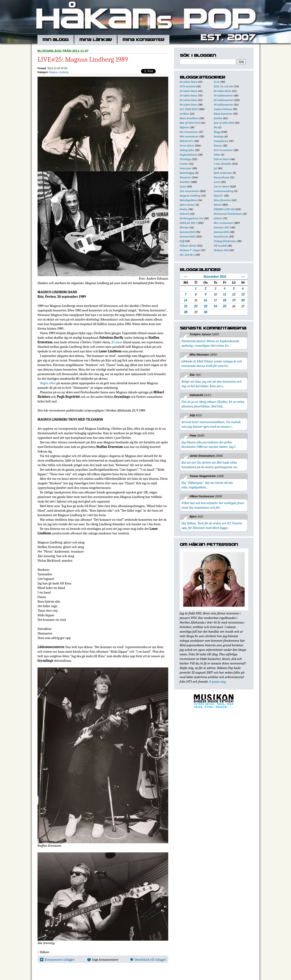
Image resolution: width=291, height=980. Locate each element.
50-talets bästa (188, 91)
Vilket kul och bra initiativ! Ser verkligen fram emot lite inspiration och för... (213, 505)
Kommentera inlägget (57, 960)
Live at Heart (221, 186)
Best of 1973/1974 (190, 123)
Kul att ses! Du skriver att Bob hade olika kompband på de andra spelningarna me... (210, 465)
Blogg (217, 132)
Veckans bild (221, 250)
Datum (218, 145)
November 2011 (215, 277)
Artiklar (184, 114)
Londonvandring (223, 191)
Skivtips (184, 227)
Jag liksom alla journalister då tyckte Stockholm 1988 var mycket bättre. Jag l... (209, 445)
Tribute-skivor (188, 246)
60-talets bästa (222, 91)
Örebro (184, 209)
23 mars (117, 342)
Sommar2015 (221, 232)
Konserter (185, 177)
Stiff (182, 241)
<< (186, 277)
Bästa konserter (223, 114)
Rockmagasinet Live (191, 218)
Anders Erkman (223, 109)
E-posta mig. (218, 682)
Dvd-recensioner (223, 150)
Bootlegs (219, 136)
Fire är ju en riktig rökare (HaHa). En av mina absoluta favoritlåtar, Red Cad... (213, 404)
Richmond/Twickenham (228, 214)
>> (243, 277)
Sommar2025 (187, 236)
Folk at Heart (222, 159)
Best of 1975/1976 (224, 123)
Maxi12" (219, 196)
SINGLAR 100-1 (188, 223)
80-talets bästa (188, 100)
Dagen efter (48, 383)
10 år (217, 82)
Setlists (218, 218)
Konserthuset (222, 177)
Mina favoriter (222, 200)
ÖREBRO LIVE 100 (224, 209)
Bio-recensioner (189, 132)
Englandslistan (188, 155)
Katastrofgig (187, 173)
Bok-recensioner (189, 136)
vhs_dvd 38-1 (187, 255)
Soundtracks (221, 236)
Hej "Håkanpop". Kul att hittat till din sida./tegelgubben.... (207, 485)
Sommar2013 (187, 232)
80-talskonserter (223, 100)
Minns (217, 205)
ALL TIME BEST (189, 109)
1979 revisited (188, 86)
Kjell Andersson (223, 173)
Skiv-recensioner (223, 223)
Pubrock (184, 214)
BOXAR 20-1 (187, 141)
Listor (183, 186)
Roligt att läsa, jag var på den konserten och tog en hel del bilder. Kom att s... (212, 384)
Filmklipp (185, 159)
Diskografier (187, 150)
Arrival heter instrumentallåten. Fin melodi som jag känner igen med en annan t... (211, 424)
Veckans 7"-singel (190, 250)
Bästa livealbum (189, 118)
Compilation (221, 141)
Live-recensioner (189, 191)
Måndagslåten (188, 200)
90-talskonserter (223, 105)
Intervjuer (186, 168)
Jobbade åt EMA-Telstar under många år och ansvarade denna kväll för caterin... (212, 364)
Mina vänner (187, 205)
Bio (216, 127)
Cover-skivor (187, 145)
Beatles (218, 118)
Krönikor (185, 182)
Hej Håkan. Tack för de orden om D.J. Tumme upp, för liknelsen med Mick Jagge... (212, 525)
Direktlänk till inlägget (148, 960)
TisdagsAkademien (225, 241)
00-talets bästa (188, 82)
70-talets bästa (188, 95)
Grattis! (184, 164)
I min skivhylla (222, 164)
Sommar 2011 (222, 227)
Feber (217, 155)
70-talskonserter (223, 95)
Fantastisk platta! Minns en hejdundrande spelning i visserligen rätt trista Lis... (210, 343)
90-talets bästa (188, 105)
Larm (217, 182)
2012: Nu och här (224, 86)
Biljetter (184, 127)
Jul (215, 168)
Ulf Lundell (220, 246)
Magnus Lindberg (59, 72)
